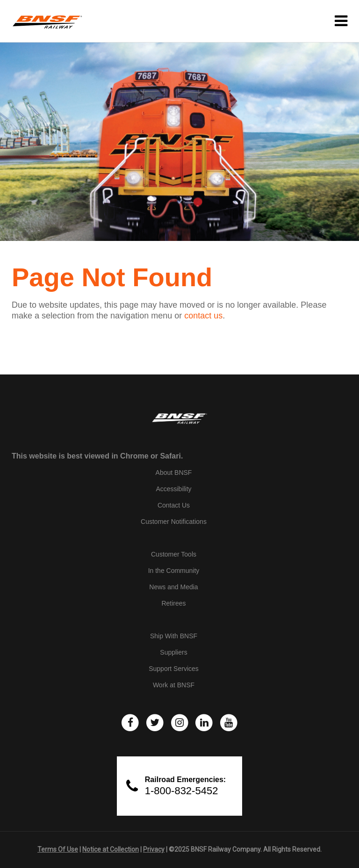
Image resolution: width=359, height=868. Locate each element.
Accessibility (173, 489)
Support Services (174, 669)
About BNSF (174, 473)
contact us (203, 316)
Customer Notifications (174, 522)
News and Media (173, 587)
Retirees (173, 603)
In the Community (174, 571)
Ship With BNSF (174, 636)
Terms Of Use (58, 849)
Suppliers (173, 652)
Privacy (154, 849)
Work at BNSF (174, 685)
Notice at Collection (111, 849)
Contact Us (174, 505)
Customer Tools (174, 554)
